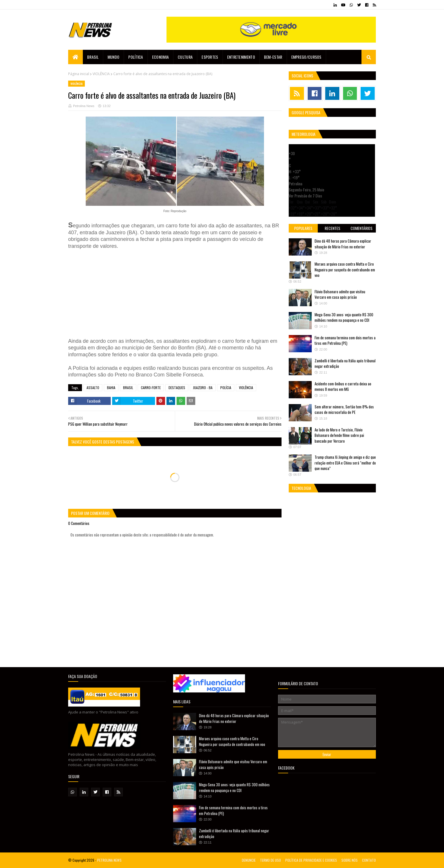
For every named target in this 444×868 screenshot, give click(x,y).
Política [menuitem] (136, 57)
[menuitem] (75, 57)
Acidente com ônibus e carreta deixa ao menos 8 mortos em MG (343, 387)
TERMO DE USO (270, 860)
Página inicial (79, 74)
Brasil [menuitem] (93, 57)
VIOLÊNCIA (101, 74)
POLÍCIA (226, 388)
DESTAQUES (177, 388)
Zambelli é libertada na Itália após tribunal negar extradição (345, 363)
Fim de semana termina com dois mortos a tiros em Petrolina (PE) (345, 340)
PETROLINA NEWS (109, 860)
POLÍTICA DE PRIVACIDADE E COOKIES (311, 860)
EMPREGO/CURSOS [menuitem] (306, 57)
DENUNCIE (249, 860)
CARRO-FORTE (151, 388)
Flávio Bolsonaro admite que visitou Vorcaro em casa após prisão (340, 294)
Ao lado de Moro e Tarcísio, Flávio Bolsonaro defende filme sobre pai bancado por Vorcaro (339, 435)
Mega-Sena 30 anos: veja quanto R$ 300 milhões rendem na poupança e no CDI (344, 317)
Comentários (361, 228)
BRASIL (128, 388)
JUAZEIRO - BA (203, 388)
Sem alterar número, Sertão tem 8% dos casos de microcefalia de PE (344, 410)
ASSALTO (93, 388)
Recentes (332, 228)
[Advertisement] (154, 293)
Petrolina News (84, 106)
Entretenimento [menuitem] (241, 57)
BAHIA (111, 388)
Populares (303, 228)
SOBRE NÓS (350, 860)
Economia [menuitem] (160, 57)
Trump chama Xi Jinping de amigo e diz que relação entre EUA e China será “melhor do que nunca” (345, 463)
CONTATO (369, 860)
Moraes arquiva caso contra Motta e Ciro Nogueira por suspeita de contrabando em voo (345, 270)
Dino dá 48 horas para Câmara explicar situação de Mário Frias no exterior (343, 244)
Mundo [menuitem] (114, 57)
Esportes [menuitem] (210, 57)
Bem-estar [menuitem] (273, 57)
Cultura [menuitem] (185, 57)
